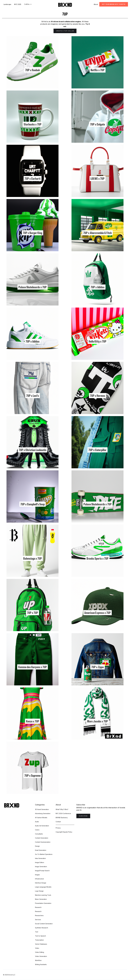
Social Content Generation (44, 924)
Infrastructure (39, 879)
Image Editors (40, 862)
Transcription (39, 940)
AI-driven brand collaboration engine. (66, 22)
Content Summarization (43, 842)
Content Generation (42, 838)
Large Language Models (43, 887)
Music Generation (41, 899)
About (96, 4)
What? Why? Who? (62, 809)
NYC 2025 (18, 4)
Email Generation (41, 850)
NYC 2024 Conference (63, 813)
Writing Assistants (41, 964)
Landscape (7, 4)
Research (38, 907)
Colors (37, 830)
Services (38, 920)
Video (37, 948)
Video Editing (40, 952)
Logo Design (39, 891)
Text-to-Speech (40, 936)
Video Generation (41, 956)
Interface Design (41, 883)
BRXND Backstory (62, 818)
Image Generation (41, 867)
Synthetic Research (42, 928)
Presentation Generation (43, 903)
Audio (37, 822)
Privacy (58, 828)
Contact (58, 822)
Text (37, 932)
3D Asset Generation (42, 809)
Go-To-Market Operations (44, 854)
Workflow (38, 960)
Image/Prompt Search (42, 871)
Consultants (39, 834)
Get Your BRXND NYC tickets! (114, 4)
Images (37, 875)
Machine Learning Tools (43, 895)
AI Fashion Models (41, 818)
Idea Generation (40, 858)
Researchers (39, 915)
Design (37, 846)
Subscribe (83, 816)
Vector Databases (41, 944)
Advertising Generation (43, 813)
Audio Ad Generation (42, 826)
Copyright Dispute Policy (64, 832)
